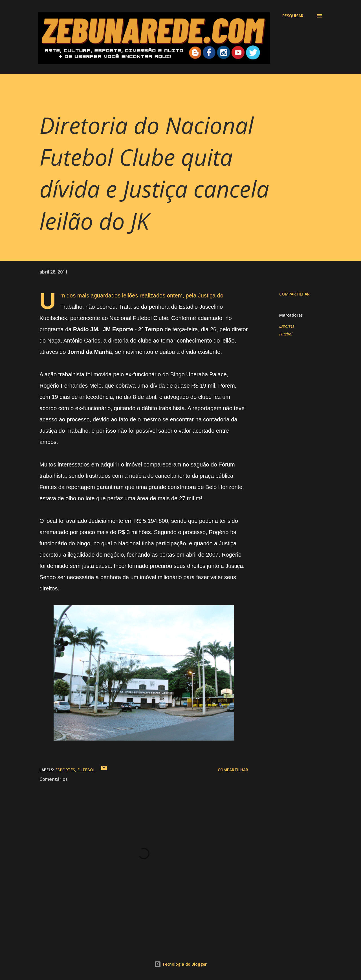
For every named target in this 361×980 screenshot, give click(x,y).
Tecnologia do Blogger (180, 964)
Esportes (287, 326)
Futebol (286, 334)
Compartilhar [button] (294, 294)
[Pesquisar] (293, 16)
